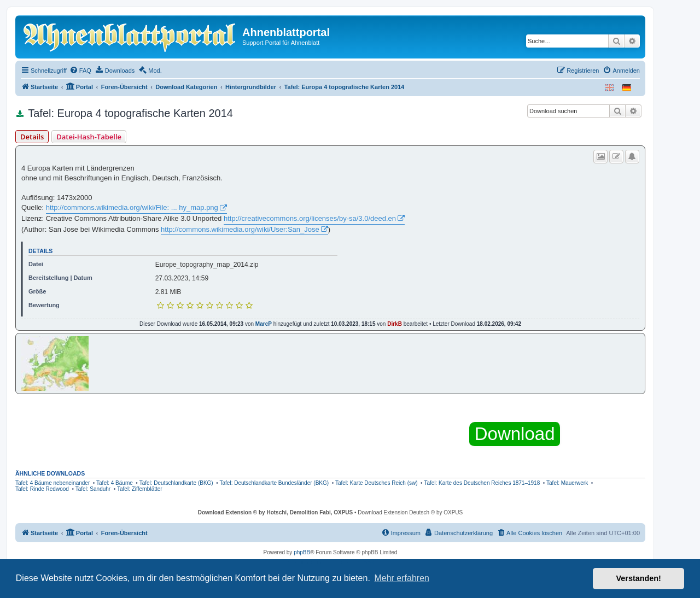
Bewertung (44, 305)
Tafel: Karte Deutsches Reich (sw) (377, 483)
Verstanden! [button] (639, 578)
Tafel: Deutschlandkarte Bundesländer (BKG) (275, 483)
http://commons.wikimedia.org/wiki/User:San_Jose (240, 229)
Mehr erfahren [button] (402, 578)
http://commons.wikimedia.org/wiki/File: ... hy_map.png (132, 207)
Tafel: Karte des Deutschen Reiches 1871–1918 (482, 483)
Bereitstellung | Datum (60, 278)
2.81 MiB (168, 292)
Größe (37, 291)
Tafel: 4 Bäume (115, 483)
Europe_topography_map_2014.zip (207, 265)
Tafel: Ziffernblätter (140, 489)
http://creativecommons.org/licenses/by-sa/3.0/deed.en (310, 218)
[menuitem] (80, 71)
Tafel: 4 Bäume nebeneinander (52, 483)
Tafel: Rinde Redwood (42, 489)
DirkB (395, 324)
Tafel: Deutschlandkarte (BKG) (176, 483)
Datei (36, 264)
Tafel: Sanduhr (93, 489)
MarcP (264, 324)
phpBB (302, 552)
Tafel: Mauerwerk (567, 483)
